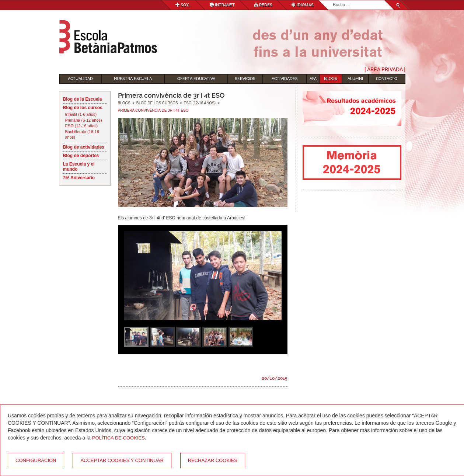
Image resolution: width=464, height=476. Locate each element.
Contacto (387, 79)
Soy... (183, 5)
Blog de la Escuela (83, 99)
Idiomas (303, 5)
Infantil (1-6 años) (81, 114)
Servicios (245, 79)
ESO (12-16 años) (82, 126)
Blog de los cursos (83, 108)
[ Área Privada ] (385, 69)
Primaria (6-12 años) (84, 120)
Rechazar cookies (213, 460)
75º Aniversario (79, 178)
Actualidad (80, 79)
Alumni (355, 79)
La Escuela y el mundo (79, 167)
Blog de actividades (84, 147)
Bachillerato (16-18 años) (82, 135)
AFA (313, 79)
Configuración (36, 460)
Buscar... (333, 1)
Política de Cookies (118, 438)
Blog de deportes (81, 156)
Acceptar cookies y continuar (122, 460)
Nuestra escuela (133, 79)
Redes (263, 5)
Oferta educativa (196, 79)
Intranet (222, 5)
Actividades (285, 79)
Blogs (331, 79)
